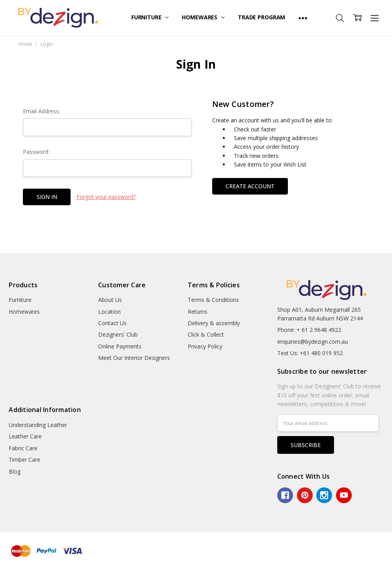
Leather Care (25, 436)
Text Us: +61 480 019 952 (310, 353)
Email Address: (41, 111)
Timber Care (24, 460)
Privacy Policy (205, 346)
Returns (198, 312)
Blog (15, 471)
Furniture (150, 17)
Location (109, 312)
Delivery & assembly (214, 323)
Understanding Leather (38, 425)
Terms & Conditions (213, 300)
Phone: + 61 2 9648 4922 (309, 330)
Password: (36, 152)
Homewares (203, 17)
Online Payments (120, 346)
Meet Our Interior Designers (134, 358)
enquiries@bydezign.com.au (313, 342)
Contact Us (112, 323)
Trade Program (261, 17)
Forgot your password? (106, 197)
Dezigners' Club (118, 334)
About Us (110, 300)
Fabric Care (23, 448)
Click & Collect (206, 334)
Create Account (250, 186)
